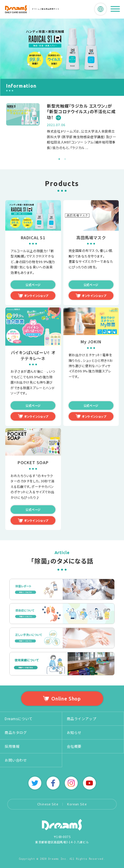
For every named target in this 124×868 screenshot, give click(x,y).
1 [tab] (59, 159)
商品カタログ (16, 732)
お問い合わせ (16, 760)
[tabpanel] (62, 127)
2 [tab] (65, 159)
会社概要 (74, 746)
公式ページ (33, 285)
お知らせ (74, 732)
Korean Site (77, 804)
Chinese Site (48, 804)
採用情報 (12, 746)
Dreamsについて (19, 719)
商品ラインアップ (82, 719)
